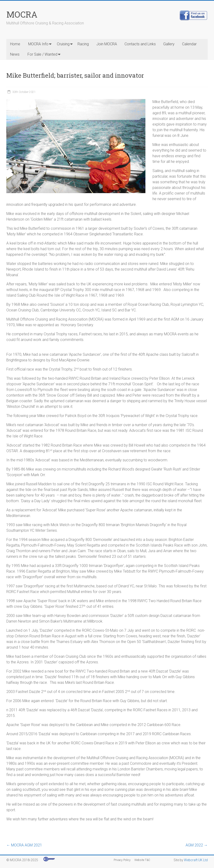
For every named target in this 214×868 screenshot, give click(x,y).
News (15, 54)
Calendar (189, 44)
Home (15, 44)
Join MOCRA (107, 44)
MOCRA (22, 14)
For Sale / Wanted (42, 54)
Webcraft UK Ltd (196, 860)
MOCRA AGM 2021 (24, 845)
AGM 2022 (197, 845)
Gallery (169, 44)
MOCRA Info (38, 44)
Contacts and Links (140, 44)
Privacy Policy (122, 860)
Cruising (63, 44)
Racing (83, 44)
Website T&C (142, 860)
